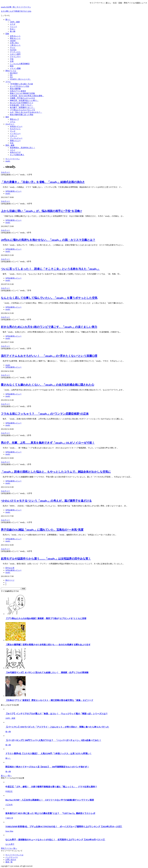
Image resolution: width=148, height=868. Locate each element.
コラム (8, 82)
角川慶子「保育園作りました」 (22, 108)
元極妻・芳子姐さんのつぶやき (22, 98)
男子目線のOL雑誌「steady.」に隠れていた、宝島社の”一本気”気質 (42, 530)
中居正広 (9, 791)
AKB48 (13, 41)
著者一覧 (9, 862)
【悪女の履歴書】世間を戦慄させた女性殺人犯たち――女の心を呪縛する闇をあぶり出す (48, 645)
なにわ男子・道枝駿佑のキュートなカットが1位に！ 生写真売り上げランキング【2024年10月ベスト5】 (55, 840)
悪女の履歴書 (15, 89)
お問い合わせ (11, 860)
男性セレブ (14, 119)
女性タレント (15, 36)
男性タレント (15, 38)
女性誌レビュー (16, 126)
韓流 (12, 66)
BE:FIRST (14, 73)
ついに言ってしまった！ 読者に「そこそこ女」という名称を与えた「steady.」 (50, 269)
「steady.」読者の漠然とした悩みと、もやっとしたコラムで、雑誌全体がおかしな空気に (56, 472)
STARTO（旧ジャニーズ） (20, 79)
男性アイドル (11, 71)
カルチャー (10, 124)
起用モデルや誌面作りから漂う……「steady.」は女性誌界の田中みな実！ (46, 559)
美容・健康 (10, 145)
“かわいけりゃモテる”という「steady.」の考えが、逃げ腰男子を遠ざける (46, 501)
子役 (12, 59)
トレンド (13, 27)
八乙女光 (9, 805)
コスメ (13, 150)
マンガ (13, 131)
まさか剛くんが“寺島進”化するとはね (16, 11)
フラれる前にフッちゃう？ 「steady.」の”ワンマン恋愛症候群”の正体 (45, 414)
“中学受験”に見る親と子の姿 (21, 84)
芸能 (7, 34)
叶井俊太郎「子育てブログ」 (22, 105)
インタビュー (15, 133)
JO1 (11, 77)
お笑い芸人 (14, 43)
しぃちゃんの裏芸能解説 (20, 64)
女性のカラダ (15, 152)
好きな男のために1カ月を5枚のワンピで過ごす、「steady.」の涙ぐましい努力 (49, 327)
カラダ (13, 24)
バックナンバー (12, 857)
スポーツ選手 (15, 54)
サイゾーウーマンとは (14, 855)
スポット (13, 136)
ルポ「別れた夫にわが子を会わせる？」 (26, 112)
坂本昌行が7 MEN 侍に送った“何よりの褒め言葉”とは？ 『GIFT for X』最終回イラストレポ (50, 813)
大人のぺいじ (15, 129)
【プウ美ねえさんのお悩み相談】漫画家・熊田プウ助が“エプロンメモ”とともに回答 (46, 618)
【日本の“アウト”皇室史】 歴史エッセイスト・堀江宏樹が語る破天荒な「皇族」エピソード (49, 700)
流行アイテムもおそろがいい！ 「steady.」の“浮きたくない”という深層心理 (49, 356)
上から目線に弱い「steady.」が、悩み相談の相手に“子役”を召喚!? (41, 211)
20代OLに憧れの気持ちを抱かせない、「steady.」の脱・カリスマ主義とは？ (48, 240)
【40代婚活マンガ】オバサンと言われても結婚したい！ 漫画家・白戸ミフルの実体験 (47, 672)
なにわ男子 (10, 844)
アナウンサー (15, 57)
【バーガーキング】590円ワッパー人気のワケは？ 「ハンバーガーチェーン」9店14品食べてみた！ (53, 740)
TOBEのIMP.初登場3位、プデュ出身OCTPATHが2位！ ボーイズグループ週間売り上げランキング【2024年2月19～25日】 (64, 827)
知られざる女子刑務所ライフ (22, 103)
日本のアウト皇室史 (18, 91)
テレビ (13, 47)
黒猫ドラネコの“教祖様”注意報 (22, 93)
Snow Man (9, 831)
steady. (8, 193)
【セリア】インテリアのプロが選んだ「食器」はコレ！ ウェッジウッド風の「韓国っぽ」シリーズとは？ (57, 714)
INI (11, 75)
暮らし (8, 19)
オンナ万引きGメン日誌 (20, 86)
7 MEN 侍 (9, 818)
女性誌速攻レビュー (13, 191)
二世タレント (15, 45)
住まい (13, 29)
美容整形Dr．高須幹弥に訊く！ (22, 148)
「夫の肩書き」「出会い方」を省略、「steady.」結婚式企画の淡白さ (43, 182)
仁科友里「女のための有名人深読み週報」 (27, 96)
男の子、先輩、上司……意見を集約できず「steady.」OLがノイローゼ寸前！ (48, 443)
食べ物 (13, 31)
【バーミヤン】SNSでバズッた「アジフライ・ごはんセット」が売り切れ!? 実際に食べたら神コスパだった (57, 727)
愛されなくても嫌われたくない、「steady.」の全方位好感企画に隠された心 (48, 385)
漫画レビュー (15, 141)
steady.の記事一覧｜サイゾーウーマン (16, 7)
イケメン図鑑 (15, 68)
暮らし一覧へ (6, 776)
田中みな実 (10, 568)
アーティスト (15, 52)
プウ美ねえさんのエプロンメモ (22, 110)
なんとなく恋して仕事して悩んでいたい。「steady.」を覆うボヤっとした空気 (49, 298)
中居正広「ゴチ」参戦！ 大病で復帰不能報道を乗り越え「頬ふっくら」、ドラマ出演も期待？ (51, 787)
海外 (7, 117)
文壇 (12, 61)
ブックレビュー (16, 138)
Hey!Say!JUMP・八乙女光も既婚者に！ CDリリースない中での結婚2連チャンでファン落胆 (50, 800)
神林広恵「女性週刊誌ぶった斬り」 (24, 100)
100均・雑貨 (15, 22)
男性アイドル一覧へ (9, 848)
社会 (12, 143)
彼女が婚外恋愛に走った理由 (22, 115)
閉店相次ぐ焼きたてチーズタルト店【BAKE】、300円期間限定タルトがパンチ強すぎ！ (47, 767)
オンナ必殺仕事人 (17, 155)
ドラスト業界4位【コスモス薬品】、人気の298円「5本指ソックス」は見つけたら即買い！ (49, 754)
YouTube (13, 50)
